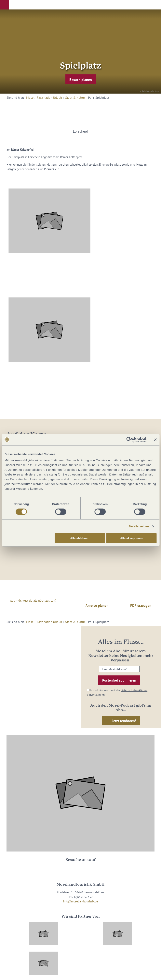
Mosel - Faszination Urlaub (44, 98)
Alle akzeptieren (131, 538)
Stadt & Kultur (75, 98)
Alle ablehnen (80, 538)
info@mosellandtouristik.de (80, 901)
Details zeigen (139, 526)
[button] (4, 5)
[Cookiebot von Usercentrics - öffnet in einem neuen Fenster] (129, 440)
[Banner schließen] (155, 440)
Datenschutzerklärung (134, 690)
